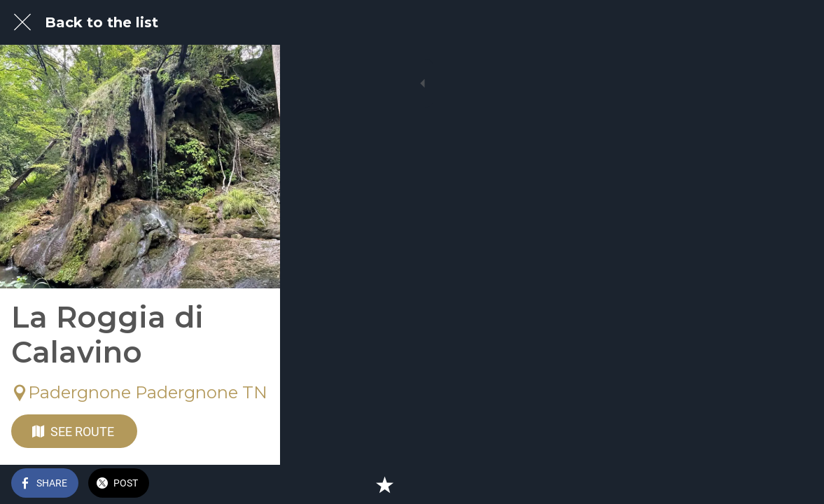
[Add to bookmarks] (796, 484)
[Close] (22, 22)
